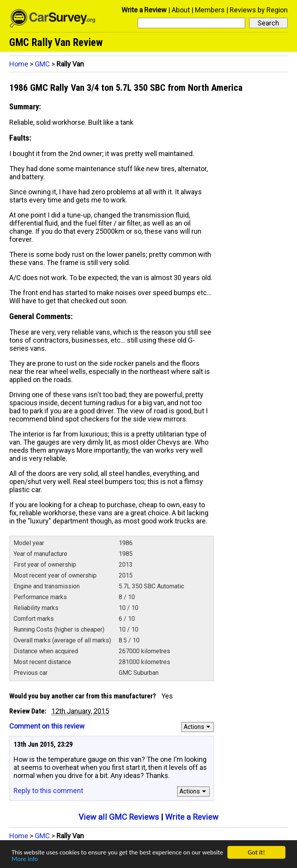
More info (25, 859)
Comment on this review (47, 726)
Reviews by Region (259, 10)
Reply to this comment (48, 791)
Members (210, 10)
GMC (42, 64)
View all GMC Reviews (119, 817)
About (181, 10)
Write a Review (144, 10)
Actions (198, 727)
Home (19, 64)
